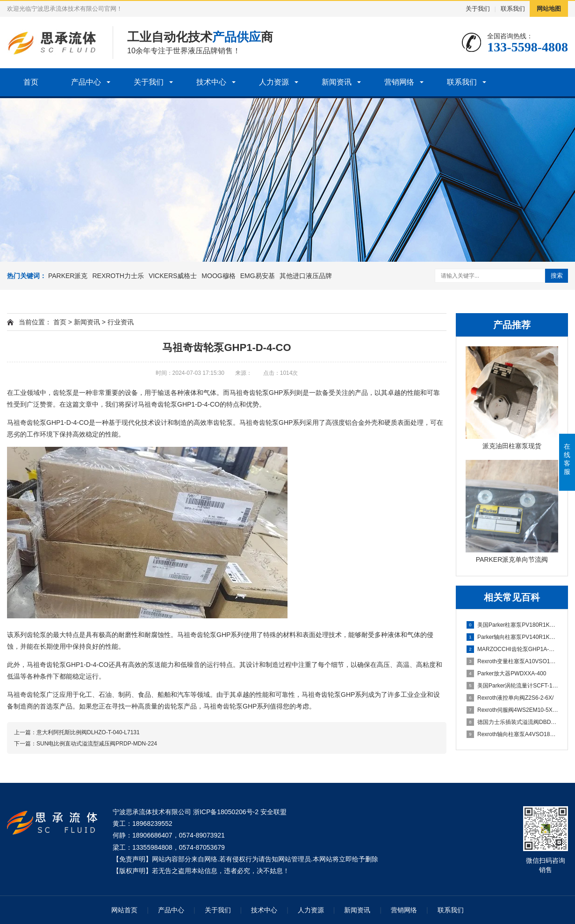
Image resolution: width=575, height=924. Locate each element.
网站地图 (549, 9)
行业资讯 (121, 322)
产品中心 (86, 82)
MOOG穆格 (218, 276)
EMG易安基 (258, 276)
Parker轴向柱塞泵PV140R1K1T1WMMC (512, 637)
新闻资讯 (337, 82)
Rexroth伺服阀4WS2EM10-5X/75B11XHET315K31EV (512, 710)
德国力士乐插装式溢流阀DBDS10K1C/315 (512, 722)
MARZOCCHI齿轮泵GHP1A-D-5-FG (512, 649)
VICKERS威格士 (173, 276)
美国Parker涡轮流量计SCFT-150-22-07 (512, 686)
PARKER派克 (68, 276)
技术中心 (211, 82)
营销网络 (399, 82)
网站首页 (124, 910)
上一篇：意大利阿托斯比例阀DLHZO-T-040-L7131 (77, 732)
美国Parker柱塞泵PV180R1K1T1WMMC (512, 625)
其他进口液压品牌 (306, 276)
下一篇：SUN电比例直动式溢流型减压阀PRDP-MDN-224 (86, 744)
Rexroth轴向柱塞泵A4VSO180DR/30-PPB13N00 (512, 734)
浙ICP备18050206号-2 (226, 812)
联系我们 (513, 9)
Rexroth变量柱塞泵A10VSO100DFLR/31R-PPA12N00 (512, 661)
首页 (31, 82)
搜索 (557, 276)
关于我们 (478, 9)
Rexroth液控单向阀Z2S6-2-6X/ (510, 698)
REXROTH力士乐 (118, 276)
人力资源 (274, 82)
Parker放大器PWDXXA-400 (506, 673)
